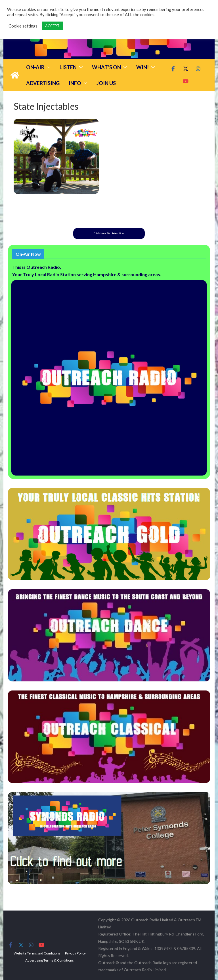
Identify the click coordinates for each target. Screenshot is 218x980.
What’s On (106, 67)
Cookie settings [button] (23, 26)
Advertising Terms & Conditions (50, 960)
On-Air (35, 67)
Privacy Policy (75, 953)
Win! (142, 67)
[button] (47, 67)
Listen (68, 67)
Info (75, 83)
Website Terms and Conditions (37, 953)
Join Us (106, 83)
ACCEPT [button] (52, 26)
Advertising (43, 83)
